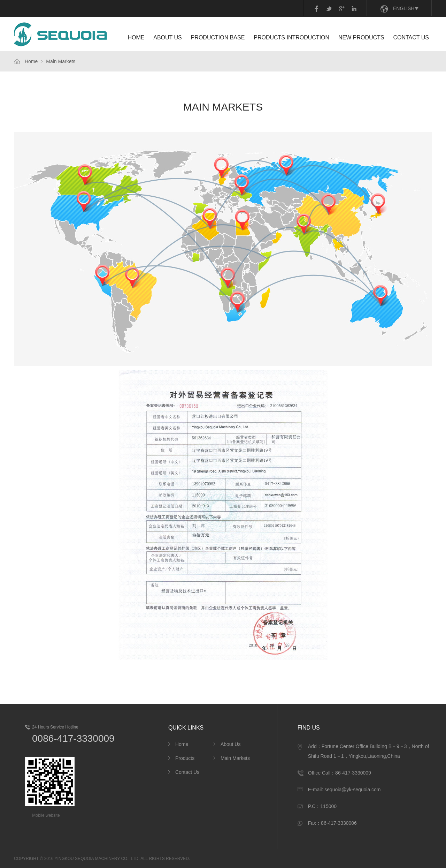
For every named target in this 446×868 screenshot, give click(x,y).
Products (185, 758)
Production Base (218, 37)
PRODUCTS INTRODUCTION (291, 37)
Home (31, 61)
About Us (231, 744)
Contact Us (187, 772)
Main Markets (61, 61)
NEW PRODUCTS (361, 37)
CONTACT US (411, 37)
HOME (136, 37)
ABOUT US (168, 37)
